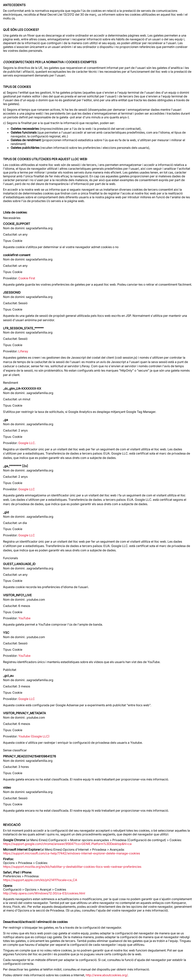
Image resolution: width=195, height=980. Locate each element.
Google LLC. (27, 443)
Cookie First (27, 278)
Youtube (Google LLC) (34, 736)
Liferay (23, 351)
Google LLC (27, 489)
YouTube (24, 618)
